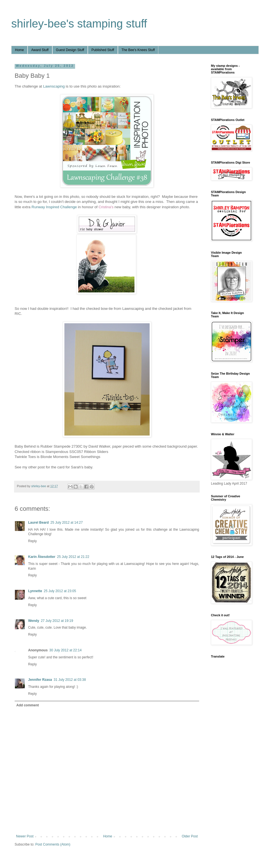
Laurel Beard (38, 523)
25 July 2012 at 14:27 (67, 523)
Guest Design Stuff (70, 50)
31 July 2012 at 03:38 (70, 680)
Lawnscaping (54, 86)
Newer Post (25, 836)
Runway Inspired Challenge (54, 207)
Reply (32, 541)
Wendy (34, 621)
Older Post (190, 836)
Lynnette (35, 591)
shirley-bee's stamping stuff (79, 24)
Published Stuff (103, 50)
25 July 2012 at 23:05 (60, 591)
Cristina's (106, 207)
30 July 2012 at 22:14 (65, 650)
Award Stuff (40, 50)
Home (19, 50)
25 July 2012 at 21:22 (73, 557)
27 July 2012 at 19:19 (57, 621)
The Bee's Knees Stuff (138, 50)
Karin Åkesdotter (42, 557)
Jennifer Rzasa (40, 680)
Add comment (28, 705)
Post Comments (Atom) (53, 844)
